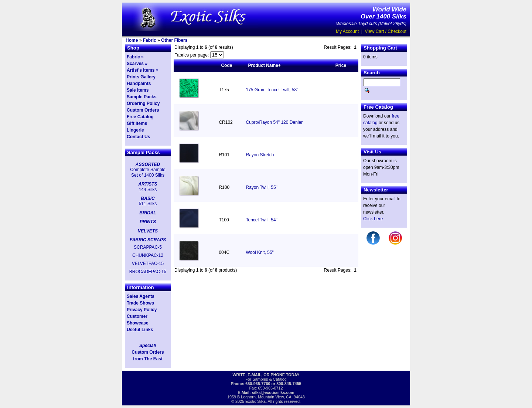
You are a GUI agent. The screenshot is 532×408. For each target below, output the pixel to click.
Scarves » (137, 64)
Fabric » (135, 57)
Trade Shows (140, 303)
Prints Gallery (141, 77)
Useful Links (140, 330)
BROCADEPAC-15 (148, 272)
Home (132, 40)
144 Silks (148, 190)
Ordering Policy (143, 103)
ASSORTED (148, 164)
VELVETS (148, 231)
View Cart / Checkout (386, 31)
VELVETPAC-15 (148, 263)
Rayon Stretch (260, 155)
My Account (347, 31)
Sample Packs (142, 97)
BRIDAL (148, 213)
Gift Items (137, 123)
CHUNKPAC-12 (148, 255)
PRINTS (148, 222)
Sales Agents (141, 296)
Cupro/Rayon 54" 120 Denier (274, 122)
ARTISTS (148, 184)
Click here (373, 219)
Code (226, 65)
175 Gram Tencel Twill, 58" (272, 90)
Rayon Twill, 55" (261, 187)
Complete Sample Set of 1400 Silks (148, 172)
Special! (148, 346)
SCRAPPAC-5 (148, 247)
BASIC (148, 198)
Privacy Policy (142, 310)
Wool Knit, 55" (260, 252)
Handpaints (139, 84)
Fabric (150, 40)
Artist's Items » (143, 70)
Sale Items (138, 90)
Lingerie (135, 130)
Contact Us (138, 137)
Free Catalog (140, 117)
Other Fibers (174, 40)
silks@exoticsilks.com (273, 392)
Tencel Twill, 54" (261, 220)
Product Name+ (264, 65)
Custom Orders (143, 110)
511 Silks (148, 204)
